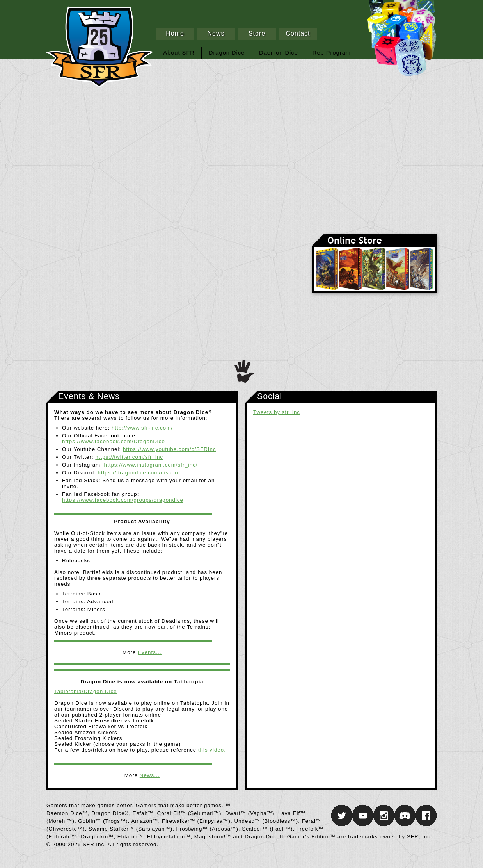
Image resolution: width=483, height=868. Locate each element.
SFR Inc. (374, 164)
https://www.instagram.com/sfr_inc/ (151, 465)
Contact (298, 33)
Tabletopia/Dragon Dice (86, 691)
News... (150, 775)
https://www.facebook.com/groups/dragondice (123, 500)
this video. (212, 750)
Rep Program (332, 53)
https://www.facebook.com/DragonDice (114, 441)
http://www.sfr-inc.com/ (142, 428)
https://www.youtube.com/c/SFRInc (170, 449)
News (216, 33)
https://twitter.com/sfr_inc (129, 457)
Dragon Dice (227, 53)
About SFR (179, 53)
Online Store (374, 264)
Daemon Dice (279, 53)
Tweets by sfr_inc (277, 412)
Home (175, 33)
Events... (150, 652)
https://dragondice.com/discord (139, 473)
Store (257, 33)
